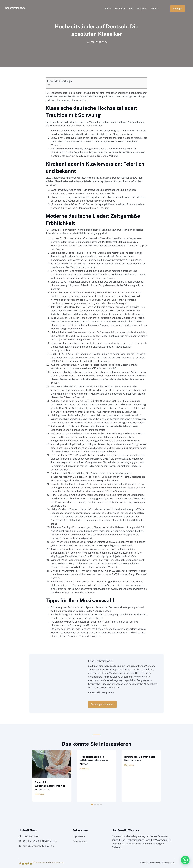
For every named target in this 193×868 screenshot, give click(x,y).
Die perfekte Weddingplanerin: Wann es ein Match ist (50, 786)
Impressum (79, 836)
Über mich (120, 9)
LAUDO (90, 43)
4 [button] (101, 804)
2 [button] (95, 804)
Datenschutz (79, 841)
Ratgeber (142, 9)
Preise (108, 9)
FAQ (131, 9)
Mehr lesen (40, 794)
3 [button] (98, 804)
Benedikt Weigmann (156, 840)
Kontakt (154, 9)
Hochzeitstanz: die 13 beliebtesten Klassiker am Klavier (94, 760)
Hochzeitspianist (135, 840)
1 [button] (92, 804)
